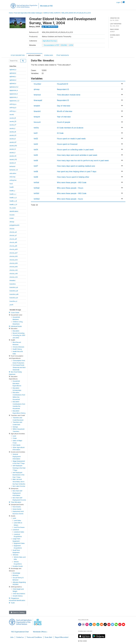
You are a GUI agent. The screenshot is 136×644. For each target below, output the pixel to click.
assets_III (13, 139)
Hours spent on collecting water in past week (75, 150)
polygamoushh (14, 225)
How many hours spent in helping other (73, 177)
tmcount (37, 122)
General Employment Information (17, 456)
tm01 (36, 133)
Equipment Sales (19, 543)
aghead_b (13, 73)
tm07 (36, 166)
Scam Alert (48, 637)
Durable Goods (18, 566)
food (11, 184)
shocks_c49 (14, 274)
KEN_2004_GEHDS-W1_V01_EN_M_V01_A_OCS (76, 13)
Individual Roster (15, 326)
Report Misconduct (62, 637)
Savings (15, 427)
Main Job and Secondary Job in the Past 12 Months (19, 482)
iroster (12, 218)
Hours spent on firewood (67, 144)
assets (12, 114)
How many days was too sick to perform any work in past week (83, 161)
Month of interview (65, 111)
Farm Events (17, 507)
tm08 (36, 171)
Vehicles (15, 555)
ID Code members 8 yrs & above (70, 128)
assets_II (12, 128)
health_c (12, 191)
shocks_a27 (14, 253)
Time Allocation (15, 502)
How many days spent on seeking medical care (76, 166)
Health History (17, 349)
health (12, 187)
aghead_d (13, 80)
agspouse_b (14, 94)
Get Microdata (50, 27)
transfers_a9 (14, 291)
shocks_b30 (14, 256)
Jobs (12, 637)
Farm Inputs (17, 445)
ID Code (60, 133)
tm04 (36, 150)
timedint (37, 106)
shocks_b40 (14, 267)
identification (14, 211)
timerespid (38, 100)
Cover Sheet (14, 313)
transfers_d (13, 301)
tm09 (36, 177)
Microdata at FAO (46, 6)
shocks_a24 (14, 249)
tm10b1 (36, 193)
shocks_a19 (13, 246)
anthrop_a (13, 104)
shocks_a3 (13, 232)
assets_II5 (13, 132)
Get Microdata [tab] (63, 55)
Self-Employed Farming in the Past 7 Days (19, 468)
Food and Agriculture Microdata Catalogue (28, 13)
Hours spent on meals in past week (71, 139)
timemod (37, 95)
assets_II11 (13, 135)
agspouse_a (14, 90)
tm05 (36, 155)
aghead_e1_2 (14, 87)
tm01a (36, 128)
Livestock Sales (19, 532)
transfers (13, 284)
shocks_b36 (14, 263)
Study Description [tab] (18, 55)
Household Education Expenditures (17, 383)
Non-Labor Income (19, 486)
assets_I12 (13, 121)
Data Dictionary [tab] (34, 55)
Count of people (64, 122)
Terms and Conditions (34, 637)
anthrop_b (13, 108)
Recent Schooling (18, 333)
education (13, 173)
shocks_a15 (13, 242)
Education (16, 331)
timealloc (13, 280)
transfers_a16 (14, 294)
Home (11, 13)
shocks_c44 (14, 270)
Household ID (63, 84)
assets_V (12, 153)
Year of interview (64, 117)
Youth (12, 603)
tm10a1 (36, 182)
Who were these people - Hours (70, 188)
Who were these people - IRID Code (72, 182)
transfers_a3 (14, 287)
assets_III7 (13, 142)
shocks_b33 (14, 260)
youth (11, 305)
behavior (12, 166)
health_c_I (13, 194)
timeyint (37, 117)
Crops (15, 438)
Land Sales (17, 520)
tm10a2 (37, 188)
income (12, 215)
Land (14, 436)
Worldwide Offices (40, 632)
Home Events (17, 509)
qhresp (37, 89)
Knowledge (16, 573)
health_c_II (13, 198)
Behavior (16, 575)
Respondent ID (63, 89)
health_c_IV (13, 204)
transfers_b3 (14, 298)
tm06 (36, 161)
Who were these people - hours (70, 199)
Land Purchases (19, 527)
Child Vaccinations (19, 594)
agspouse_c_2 (14, 101)
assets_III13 (13, 146)
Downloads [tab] (49, 55)
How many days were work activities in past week (77, 155)
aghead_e (13, 83)
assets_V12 (13, 159)
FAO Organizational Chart (20, 632)
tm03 (36, 144)
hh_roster (13, 208)
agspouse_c (14, 97)
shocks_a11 (13, 239)
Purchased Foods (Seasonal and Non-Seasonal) (19, 367)
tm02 (36, 139)
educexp (12, 177)
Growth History (18, 596)
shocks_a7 (13, 235)
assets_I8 (13, 118)
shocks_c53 (14, 277)
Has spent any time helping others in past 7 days (77, 171)
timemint (37, 111)
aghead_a (13, 69)
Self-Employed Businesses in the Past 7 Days (18, 475)
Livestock (16, 530)
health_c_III (13, 201)
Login (118, 2)
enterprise (13, 180)
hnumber (38, 84)
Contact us (20, 637)
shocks (12, 229)
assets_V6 (13, 156)
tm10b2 (37, 199)
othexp (12, 222)
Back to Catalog (18, 612)
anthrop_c (13, 111)
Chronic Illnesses (18, 347)
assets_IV (13, 149)
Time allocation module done (69, 95)
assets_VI (13, 163)
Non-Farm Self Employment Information (17, 493)
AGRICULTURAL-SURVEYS (52, 13)
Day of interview (64, 106)
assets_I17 (13, 125)
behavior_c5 (14, 170)
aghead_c (13, 76)
